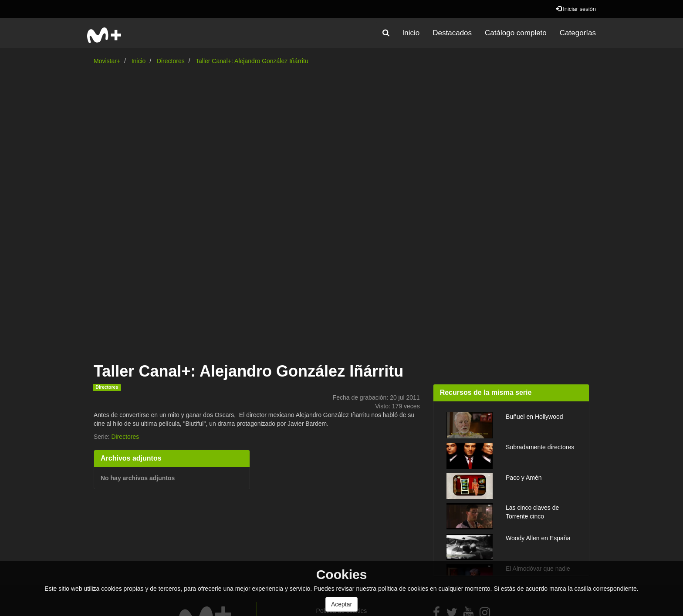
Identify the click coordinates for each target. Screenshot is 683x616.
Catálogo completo (516, 33)
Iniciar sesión (576, 9)
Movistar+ (107, 61)
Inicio (411, 33)
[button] (386, 33)
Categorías (578, 33)
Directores (171, 61)
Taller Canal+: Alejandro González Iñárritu (252, 61)
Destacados (452, 33)
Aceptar (341, 604)
